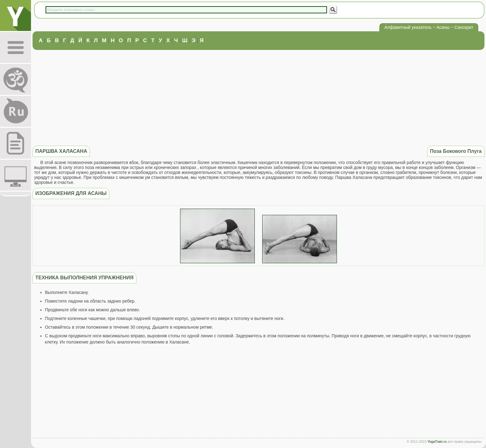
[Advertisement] (258, 97)
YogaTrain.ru (437, 441)
